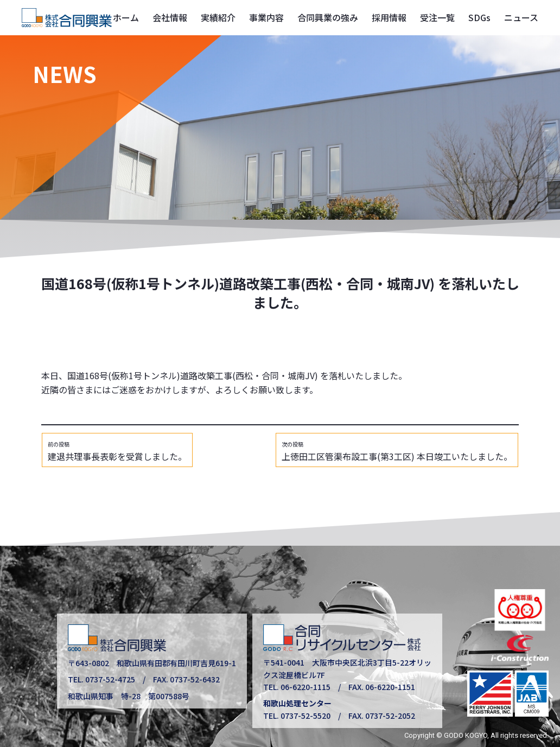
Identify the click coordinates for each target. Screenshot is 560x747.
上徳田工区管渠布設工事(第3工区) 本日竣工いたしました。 (397, 452)
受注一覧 (437, 17)
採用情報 (389, 17)
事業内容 (266, 17)
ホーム (126, 17)
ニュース (521, 17)
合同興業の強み (328, 17)
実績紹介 (218, 17)
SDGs (479, 17)
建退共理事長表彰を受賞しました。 (117, 452)
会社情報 (170, 17)
